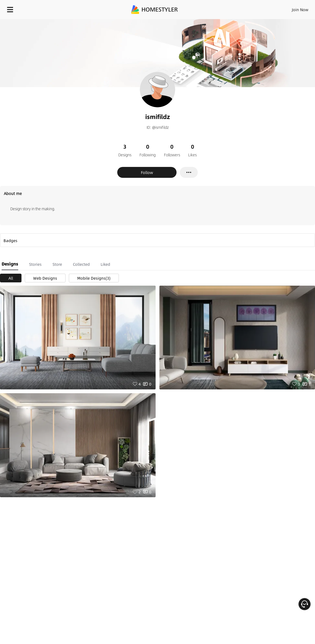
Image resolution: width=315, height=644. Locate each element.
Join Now (300, 10)
